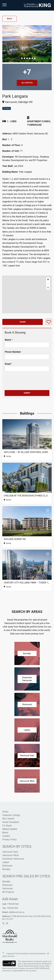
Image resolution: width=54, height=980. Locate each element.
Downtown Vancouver (13, 859)
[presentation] (26, 385)
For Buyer (7, 826)
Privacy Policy (10, 839)
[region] (27, 294)
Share (23, 322)
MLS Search (8, 819)
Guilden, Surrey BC (15, 539)
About (5, 833)
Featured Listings (11, 815)
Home (5, 812)
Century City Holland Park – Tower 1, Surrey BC (27, 583)
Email (8, 364)
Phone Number (13, 352)
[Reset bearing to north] (48, 288)
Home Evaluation (11, 822)
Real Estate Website (38, 954)
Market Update (10, 829)
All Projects (8, 892)
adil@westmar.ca (16, 912)
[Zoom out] (48, 284)
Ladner (6, 862)
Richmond (7, 866)
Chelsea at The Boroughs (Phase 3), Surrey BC (27, 496)
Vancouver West (11, 855)
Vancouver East (10, 852)
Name (9, 340)
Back (10, 19)
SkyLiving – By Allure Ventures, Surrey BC (27, 452)
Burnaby (6, 869)
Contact (6, 836)
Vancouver (8, 888)
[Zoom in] (48, 279)
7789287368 (13, 904)
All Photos (27, 83)
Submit (27, 393)
